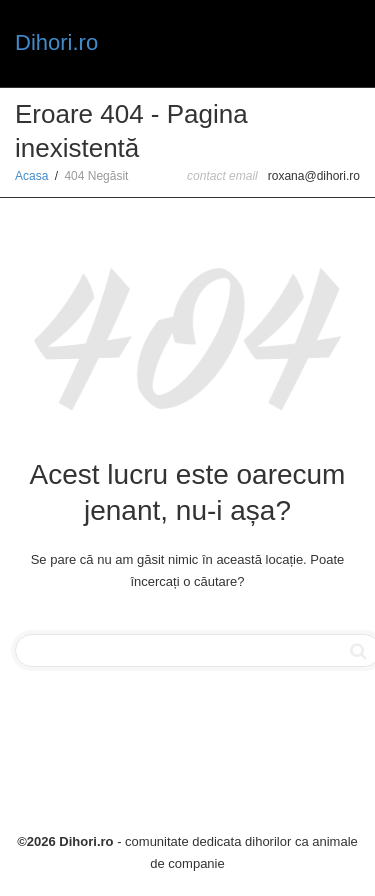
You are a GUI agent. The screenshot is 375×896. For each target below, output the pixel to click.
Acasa (31, 176)
